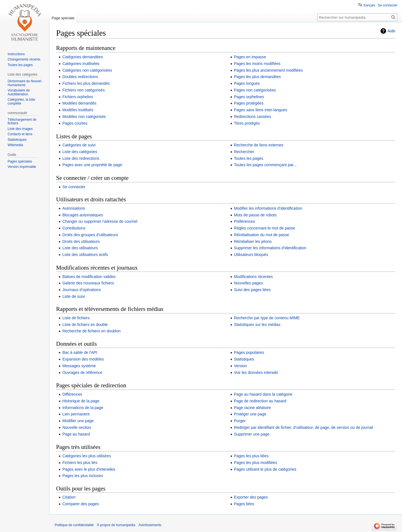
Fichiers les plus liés (80, 463)
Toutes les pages (249, 158)
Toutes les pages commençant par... (265, 165)
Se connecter (74, 187)
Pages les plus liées (251, 456)
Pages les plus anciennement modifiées (268, 70)
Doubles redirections (80, 77)
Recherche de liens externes (259, 145)
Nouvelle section (77, 427)
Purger (240, 421)
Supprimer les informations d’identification (270, 248)
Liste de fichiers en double (85, 325)
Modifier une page (78, 421)
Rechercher (244, 152)
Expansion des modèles (83, 359)
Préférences (244, 221)
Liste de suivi (74, 296)
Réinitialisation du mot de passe (262, 235)
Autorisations (74, 208)
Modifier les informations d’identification (268, 208)
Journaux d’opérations (82, 290)
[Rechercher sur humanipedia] (357, 17)
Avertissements (150, 525)
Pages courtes (75, 123)
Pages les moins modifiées (257, 64)
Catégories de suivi (79, 145)
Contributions (74, 228)
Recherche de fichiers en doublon (91, 331)
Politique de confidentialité (74, 525)
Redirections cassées (253, 117)
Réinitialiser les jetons (253, 241)
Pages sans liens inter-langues (261, 110)
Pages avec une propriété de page (92, 165)
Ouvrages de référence (82, 373)
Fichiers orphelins (78, 97)
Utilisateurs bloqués (251, 255)
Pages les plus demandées (257, 77)
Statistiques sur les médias (257, 325)
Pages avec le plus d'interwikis (89, 469)
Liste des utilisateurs (80, 248)
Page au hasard (76, 434)
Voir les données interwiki (256, 373)
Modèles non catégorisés (84, 117)
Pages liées (244, 504)
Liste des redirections (81, 158)
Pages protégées (249, 103)
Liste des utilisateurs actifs (85, 255)
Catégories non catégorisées (87, 70)
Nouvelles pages (248, 283)
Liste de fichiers (76, 318)
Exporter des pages (251, 497)
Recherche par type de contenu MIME (267, 318)
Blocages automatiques (83, 215)
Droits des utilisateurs (81, 241)
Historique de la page (81, 401)
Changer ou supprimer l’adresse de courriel (100, 221)
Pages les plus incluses (83, 476)
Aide (391, 31)
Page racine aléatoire (252, 408)
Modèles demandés (79, 103)
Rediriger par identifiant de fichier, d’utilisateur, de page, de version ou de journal (303, 427)
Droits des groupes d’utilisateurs (90, 235)
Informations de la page (83, 408)
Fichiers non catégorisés (83, 90)
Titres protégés (247, 123)
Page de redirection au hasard (260, 401)
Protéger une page (250, 414)
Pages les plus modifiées (256, 463)
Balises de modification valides (89, 277)
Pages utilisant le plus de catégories (265, 469)
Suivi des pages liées (252, 290)
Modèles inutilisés (78, 110)
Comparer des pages (81, 504)
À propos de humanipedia (116, 525)
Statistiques (244, 359)
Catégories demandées (82, 57)
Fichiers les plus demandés (86, 83)
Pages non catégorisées (255, 90)
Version (241, 366)
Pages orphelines (249, 97)
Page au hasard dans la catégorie (263, 394)
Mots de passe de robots (255, 215)
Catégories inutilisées (81, 64)
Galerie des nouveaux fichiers (88, 283)
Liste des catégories (80, 152)
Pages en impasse (250, 57)
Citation (69, 497)
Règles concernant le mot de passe (265, 228)
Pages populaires (249, 352)
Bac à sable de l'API (80, 352)
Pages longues (247, 83)
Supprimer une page (252, 434)
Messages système (79, 366)
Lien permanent (76, 414)
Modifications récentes (253, 277)
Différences (72, 394)
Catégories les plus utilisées (87, 456)
